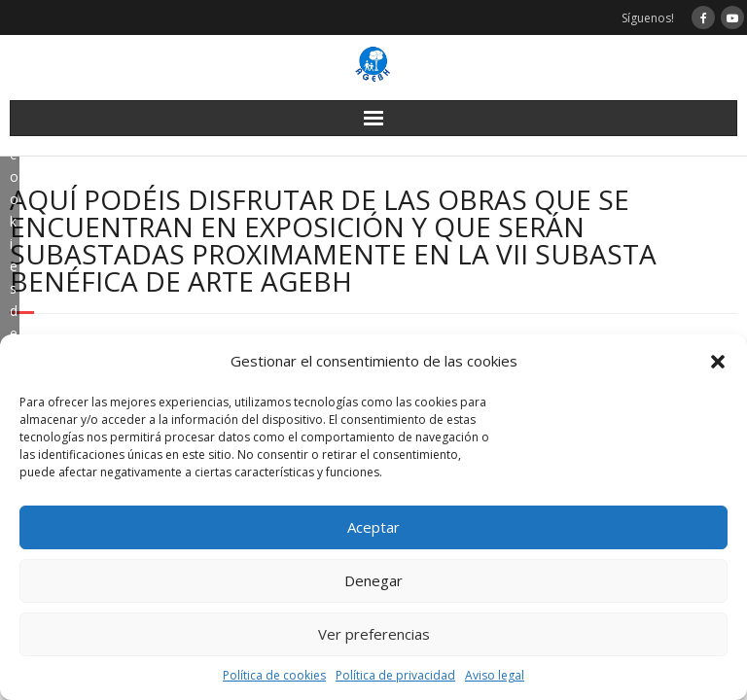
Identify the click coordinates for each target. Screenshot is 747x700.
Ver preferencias (374, 634)
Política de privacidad (395, 675)
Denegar (373, 580)
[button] (718, 362)
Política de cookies (274, 675)
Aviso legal (495, 675)
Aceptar (373, 527)
